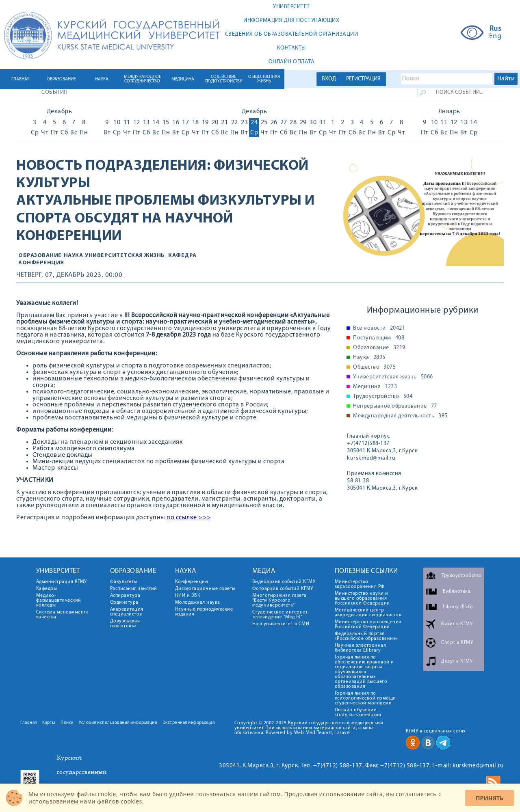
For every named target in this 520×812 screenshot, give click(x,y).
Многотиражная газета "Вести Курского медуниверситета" (279, 600)
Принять (490, 798)
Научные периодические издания (204, 612)
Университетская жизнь (125, 256)
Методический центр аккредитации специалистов (368, 613)
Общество (374, 367)
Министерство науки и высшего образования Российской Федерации (362, 598)
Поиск (67, 723)
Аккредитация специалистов (127, 612)
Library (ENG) (458, 607)
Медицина (375, 387)
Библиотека (457, 592)
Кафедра (182, 256)
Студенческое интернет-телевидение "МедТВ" (281, 615)
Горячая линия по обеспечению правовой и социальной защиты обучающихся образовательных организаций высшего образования (364, 672)
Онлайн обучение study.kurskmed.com (358, 713)
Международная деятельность (400, 416)
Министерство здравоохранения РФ (360, 584)
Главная (29, 723)
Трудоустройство (383, 397)
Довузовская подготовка (125, 624)
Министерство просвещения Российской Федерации (368, 624)
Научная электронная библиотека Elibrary (361, 648)
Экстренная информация (189, 723)
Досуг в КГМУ (457, 661)
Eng (495, 37)
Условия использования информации (118, 723)
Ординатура (124, 603)
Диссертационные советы (205, 589)
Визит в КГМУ (457, 624)
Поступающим (379, 338)
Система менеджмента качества (63, 615)
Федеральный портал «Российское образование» (366, 636)
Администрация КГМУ (62, 582)
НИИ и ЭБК (188, 596)
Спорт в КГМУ (457, 643)
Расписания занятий (134, 589)
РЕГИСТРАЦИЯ (363, 79)
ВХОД (329, 79)
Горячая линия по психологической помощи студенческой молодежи (365, 698)
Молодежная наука (198, 603)
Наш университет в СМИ (281, 624)
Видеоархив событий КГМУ (284, 582)
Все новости (379, 328)
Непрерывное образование (395, 406)
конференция (41, 263)
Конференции (192, 582)
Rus (495, 29)
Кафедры (47, 589)
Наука (74, 256)
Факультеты (124, 582)
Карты (49, 723)
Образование (40, 256)
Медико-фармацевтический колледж (59, 600)
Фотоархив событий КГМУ (283, 589)
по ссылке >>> (189, 518)
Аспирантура (125, 596)
